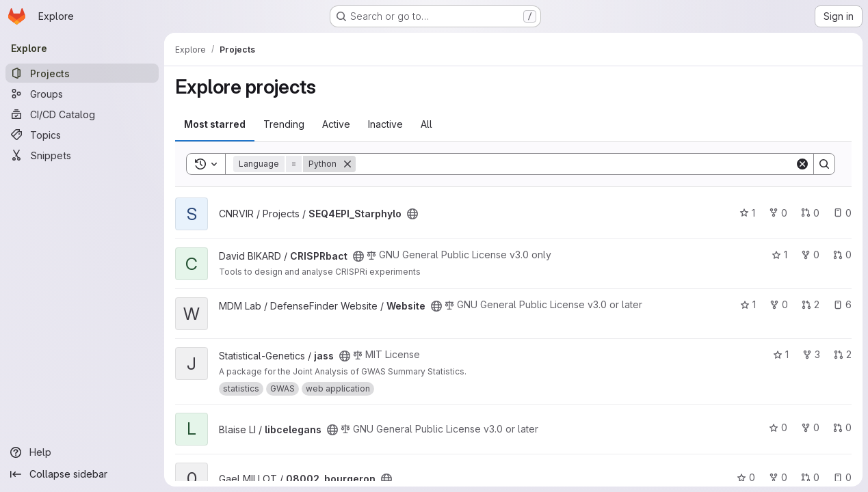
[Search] (575, 164)
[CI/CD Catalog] (82, 114)
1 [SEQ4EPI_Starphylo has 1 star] (747, 213)
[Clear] (802, 164)
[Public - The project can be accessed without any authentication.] (412, 214)
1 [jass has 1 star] (781, 354)
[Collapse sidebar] (82, 474)
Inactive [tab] (385, 124)
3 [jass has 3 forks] (811, 354)
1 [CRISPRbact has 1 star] (779, 255)
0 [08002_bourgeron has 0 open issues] (842, 477)
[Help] (82, 452)
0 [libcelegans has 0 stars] (778, 427)
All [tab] (426, 124)
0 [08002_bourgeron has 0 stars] (746, 477)
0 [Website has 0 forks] (779, 304)
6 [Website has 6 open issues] (842, 304)
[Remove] (347, 164)
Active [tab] (336, 124)
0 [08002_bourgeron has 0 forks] (778, 477)
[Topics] (82, 135)
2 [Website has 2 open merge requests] (811, 304)
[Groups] (82, 94)
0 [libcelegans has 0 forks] (810, 427)
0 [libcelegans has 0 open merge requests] (842, 427)
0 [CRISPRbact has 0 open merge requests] (842, 255)
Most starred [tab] (215, 124)
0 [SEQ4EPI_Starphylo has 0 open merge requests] (810, 213)
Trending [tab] (284, 124)
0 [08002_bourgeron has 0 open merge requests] (810, 477)
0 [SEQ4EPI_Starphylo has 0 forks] (778, 213)
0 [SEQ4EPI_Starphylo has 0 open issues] (842, 213)
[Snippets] (82, 155)
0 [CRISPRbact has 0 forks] (810, 255)
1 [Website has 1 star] (748, 304)
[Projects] (82, 73)
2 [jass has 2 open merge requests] (843, 354)
